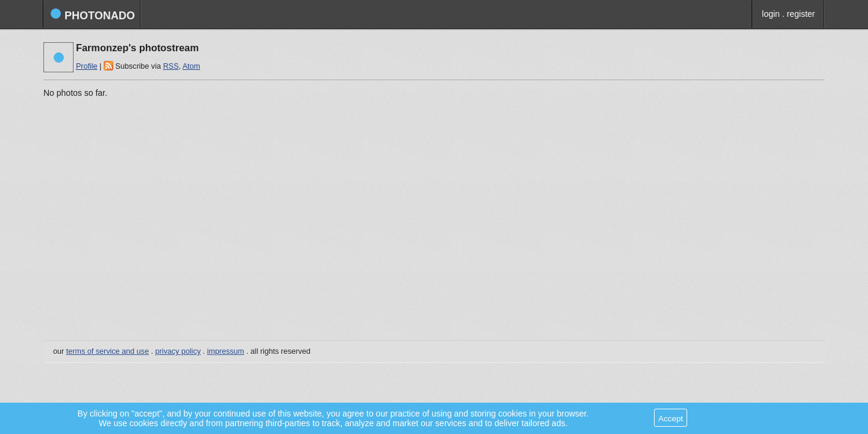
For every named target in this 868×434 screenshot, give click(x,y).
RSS (171, 66)
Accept (671, 419)
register (801, 14)
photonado (93, 15)
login (771, 14)
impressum (226, 351)
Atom (191, 66)
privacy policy (178, 351)
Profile (87, 66)
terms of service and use (108, 351)
